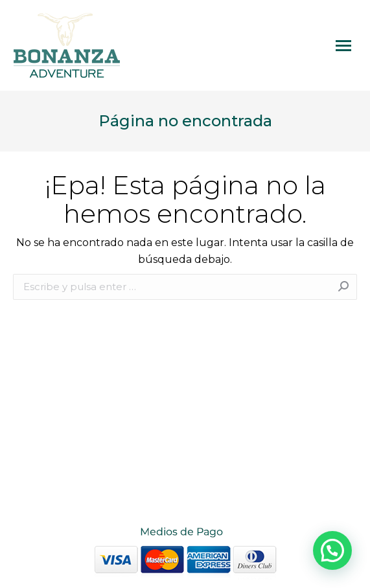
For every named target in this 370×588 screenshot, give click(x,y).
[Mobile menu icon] (343, 46)
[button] (332, 550)
